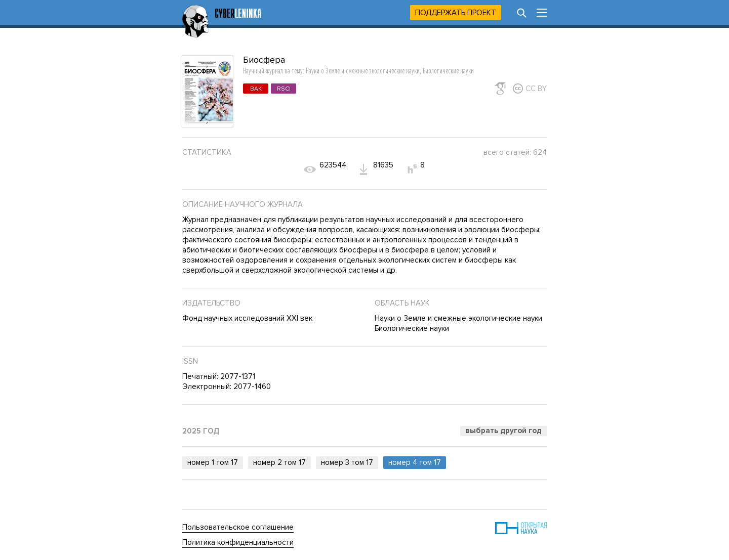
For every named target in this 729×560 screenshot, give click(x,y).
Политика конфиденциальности (238, 542)
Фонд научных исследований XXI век (247, 318)
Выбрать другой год (503, 430)
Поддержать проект (456, 13)
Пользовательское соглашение (238, 527)
